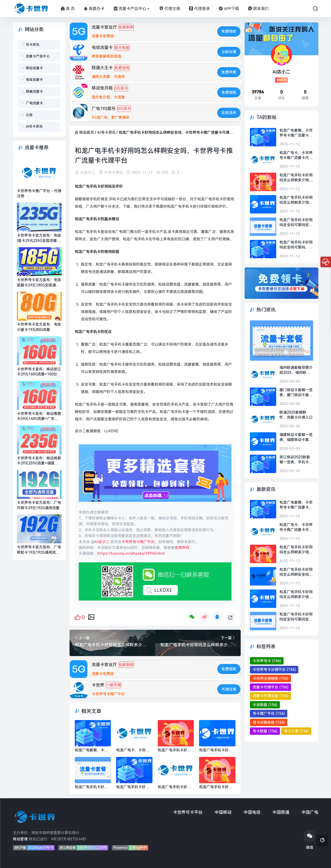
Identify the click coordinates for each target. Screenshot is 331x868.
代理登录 (199, 9)
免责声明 (182, 548)
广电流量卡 (34, 103)
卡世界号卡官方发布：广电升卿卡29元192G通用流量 (39, 505)
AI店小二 (88, 172)
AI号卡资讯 (106, 132)
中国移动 (223, 812)
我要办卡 (94, 9)
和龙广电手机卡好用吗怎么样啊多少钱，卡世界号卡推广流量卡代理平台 (296, 200)
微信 (310, 840)
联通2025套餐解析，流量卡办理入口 (296, 415)
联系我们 (258, 9)
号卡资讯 (33, 45)
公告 (29, 115)
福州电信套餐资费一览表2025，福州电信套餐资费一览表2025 (280, 352)
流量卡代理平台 (270, 687)
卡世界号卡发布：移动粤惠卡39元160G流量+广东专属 (39, 416)
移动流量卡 (34, 68)
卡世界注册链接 (270, 678)
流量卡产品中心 (130, 9)
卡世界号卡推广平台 (138, 542)
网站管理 (20, 839)
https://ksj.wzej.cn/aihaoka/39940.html (131, 553)
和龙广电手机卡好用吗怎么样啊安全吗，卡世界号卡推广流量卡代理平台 (296, 572)
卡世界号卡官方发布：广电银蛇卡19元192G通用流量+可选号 (39, 550)
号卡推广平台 (269, 713)
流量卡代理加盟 (270, 696)
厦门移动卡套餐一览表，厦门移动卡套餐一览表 (296, 393)
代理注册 (170, 9)
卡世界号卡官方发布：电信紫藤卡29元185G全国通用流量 (39, 283)
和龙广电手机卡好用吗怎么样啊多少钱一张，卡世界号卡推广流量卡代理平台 (296, 178)
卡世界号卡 (267, 661)
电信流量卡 (34, 80)
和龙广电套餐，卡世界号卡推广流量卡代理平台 (296, 133)
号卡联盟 (265, 731)
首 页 (68, 9)
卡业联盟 (265, 705)
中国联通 (281, 812)
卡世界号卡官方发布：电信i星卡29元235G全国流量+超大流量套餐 (39, 238)
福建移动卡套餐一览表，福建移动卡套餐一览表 (296, 438)
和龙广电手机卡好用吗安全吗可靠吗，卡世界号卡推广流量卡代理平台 (296, 245)
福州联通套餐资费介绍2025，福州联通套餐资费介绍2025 (296, 370)
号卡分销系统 (269, 722)
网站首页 (87, 132)
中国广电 (310, 812)
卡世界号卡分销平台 (274, 669)
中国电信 (252, 812)
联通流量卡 (34, 91)
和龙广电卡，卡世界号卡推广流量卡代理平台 (296, 156)
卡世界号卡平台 (188, 812)
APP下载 (229, 9)
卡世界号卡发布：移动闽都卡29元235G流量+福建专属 (39, 461)
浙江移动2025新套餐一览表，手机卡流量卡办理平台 (296, 460)
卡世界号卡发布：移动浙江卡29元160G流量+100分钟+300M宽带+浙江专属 (39, 372)
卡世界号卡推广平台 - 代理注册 (39, 194)
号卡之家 (296, 731)
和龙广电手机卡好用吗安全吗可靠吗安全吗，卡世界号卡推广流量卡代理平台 (296, 223)
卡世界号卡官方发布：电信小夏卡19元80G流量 (39, 327)
